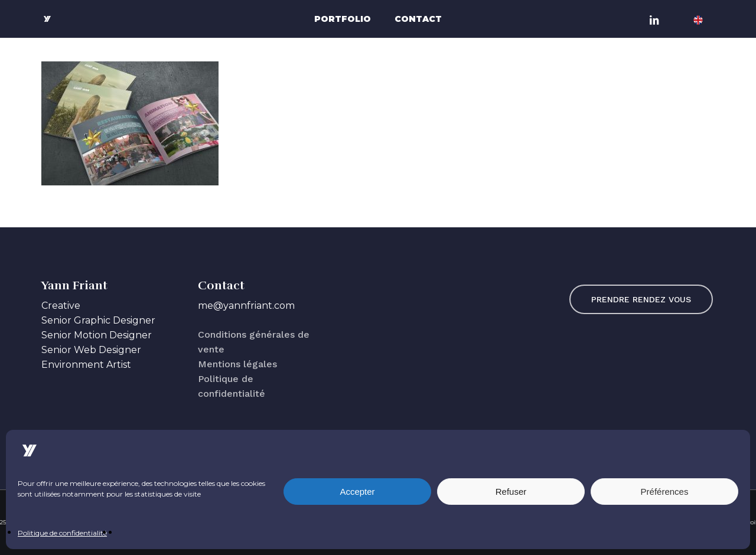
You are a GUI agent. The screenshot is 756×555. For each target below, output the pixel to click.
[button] (641, 299)
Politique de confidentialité (62, 533)
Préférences (665, 492)
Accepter (357, 492)
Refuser (511, 492)
